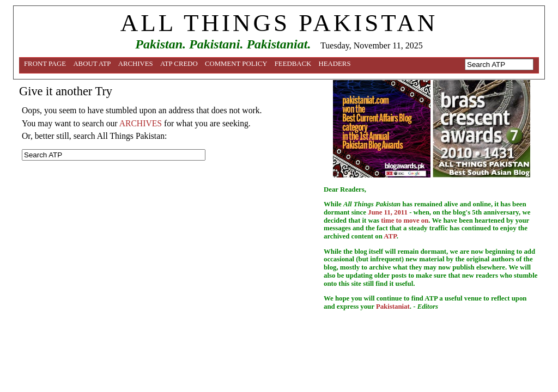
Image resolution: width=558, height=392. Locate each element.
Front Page (45, 64)
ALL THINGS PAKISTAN (279, 23)
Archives (136, 64)
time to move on (405, 220)
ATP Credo (179, 64)
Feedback (293, 64)
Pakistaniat (393, 307)
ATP (390, 236)
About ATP (92, 64)
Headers (335, 64)
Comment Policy (236, 64)
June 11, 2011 (388, 212)
